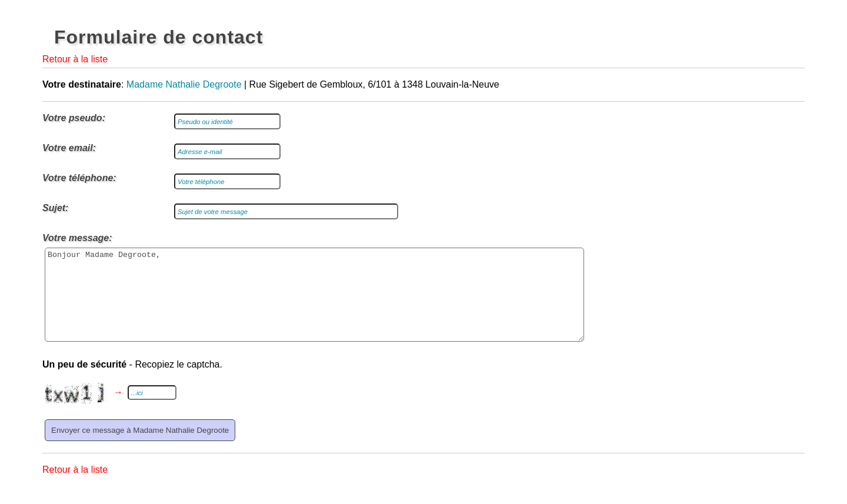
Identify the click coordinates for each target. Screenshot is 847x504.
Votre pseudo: (74, 118)
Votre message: (77, 238)
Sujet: (55, 208)
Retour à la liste (75, 59)
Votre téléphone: (79, 178)
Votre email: (69, 148)
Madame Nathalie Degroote (184, 84)
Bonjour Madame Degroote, (314, 303)
